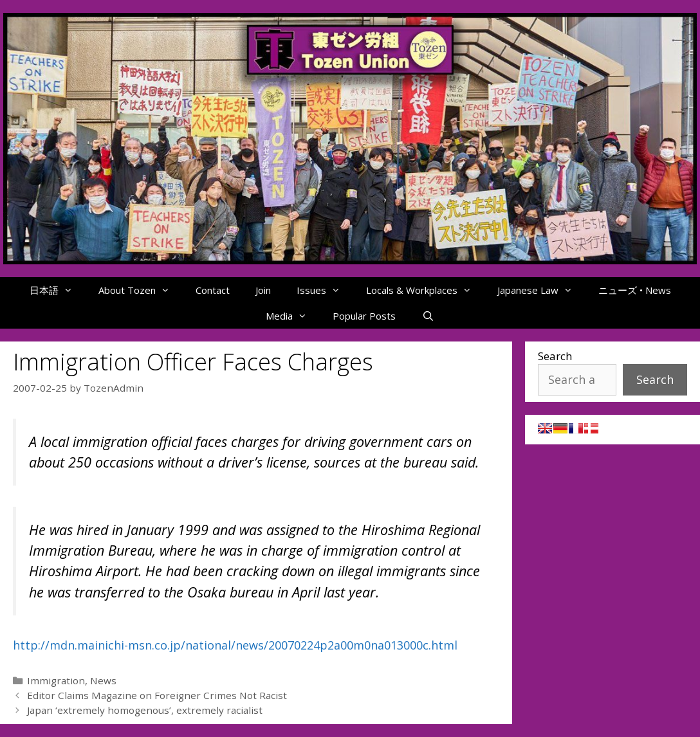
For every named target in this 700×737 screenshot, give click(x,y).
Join (263, 290)
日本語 (58, 290)
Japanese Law (541, 290)
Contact (213, 290)
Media (293, 316)
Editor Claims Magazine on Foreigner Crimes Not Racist (157, 695)
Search (555, 356)
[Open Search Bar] (428, 316)
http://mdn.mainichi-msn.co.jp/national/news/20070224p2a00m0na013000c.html (235, 645)
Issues (325, 290)
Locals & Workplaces (425, 290)
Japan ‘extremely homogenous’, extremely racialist (145, 710)
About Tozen (141, 290)
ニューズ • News (635, 290)
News (103, 680)
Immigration (56, 680)
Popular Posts (364, 316)
